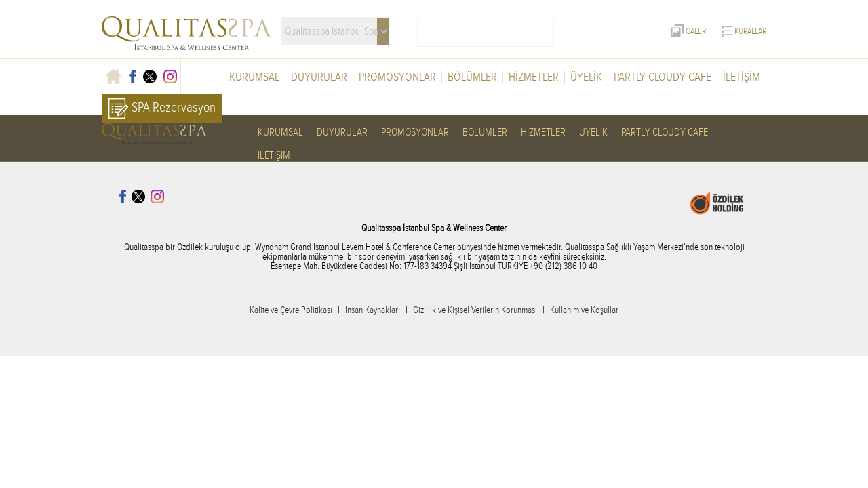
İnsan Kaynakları (373, 310)
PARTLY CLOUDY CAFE (663, 77)
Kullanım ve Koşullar (584, 310)
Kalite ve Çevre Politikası (291, 310)
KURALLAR (744, 31)
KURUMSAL (254, 77)
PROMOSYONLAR (397, 77)
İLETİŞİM (742, 77)
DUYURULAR (319, 77)
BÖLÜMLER (472, 77)
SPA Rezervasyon (162, 108)
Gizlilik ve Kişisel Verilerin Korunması (475, 310)
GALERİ (690, 31)
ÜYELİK (586, 77)
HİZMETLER (534, 77)
